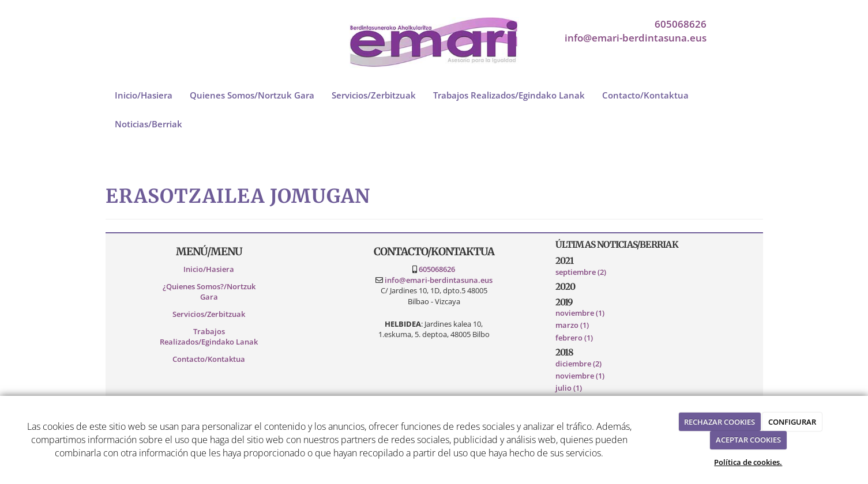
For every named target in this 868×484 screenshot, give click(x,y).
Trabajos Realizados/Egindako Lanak (509, 95)
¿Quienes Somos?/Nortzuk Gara (209, 292)
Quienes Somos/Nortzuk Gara (252, 95)
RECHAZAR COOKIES (719, 422)
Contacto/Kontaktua (645, 95)
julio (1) (569, 388)
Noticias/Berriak (149, 124)
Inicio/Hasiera (144, 95)
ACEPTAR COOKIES (748, 440)
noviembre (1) (580, 313)
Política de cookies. (748, 462)
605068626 (681, 24)
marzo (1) (572, 325)
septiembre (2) (581, 272)
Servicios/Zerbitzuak (374, 95)
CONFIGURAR (792, 422)
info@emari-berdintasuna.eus (636, 38)
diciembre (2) (578, 364)
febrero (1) (574, 338)
